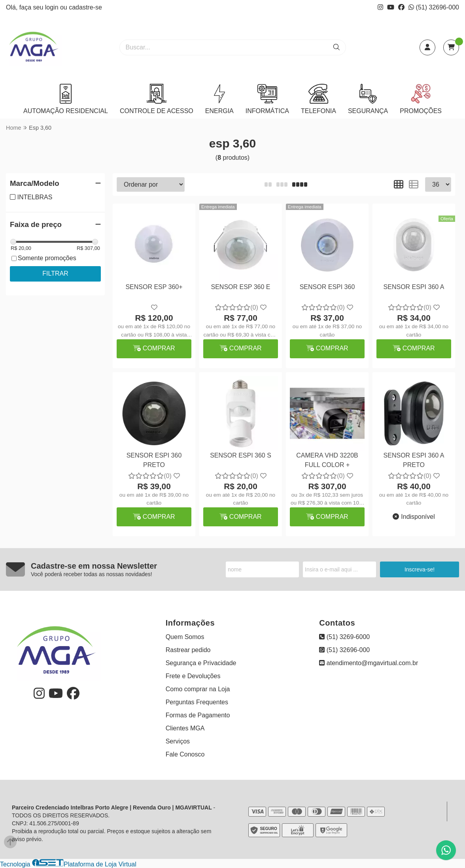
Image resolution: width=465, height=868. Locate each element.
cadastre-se (85, 7)
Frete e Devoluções (193, 676)
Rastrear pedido (188, 650)
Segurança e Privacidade (201, 663)
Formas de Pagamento (198, 715)
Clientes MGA (185, 728)
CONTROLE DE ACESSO (157, 99)
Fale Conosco (185, 754)
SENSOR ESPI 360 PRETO (154, 460)
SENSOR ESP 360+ (154, 287)
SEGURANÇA (368, 99)
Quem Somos (185, 637)
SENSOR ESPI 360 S (241, 455)
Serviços (178, 741)
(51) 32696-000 (434, 7)
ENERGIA (219, 99)
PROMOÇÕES (421, 99)
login (53, 7)
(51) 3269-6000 (344, 637)
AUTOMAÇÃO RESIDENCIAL (66, 99)
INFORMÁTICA (267, 99)
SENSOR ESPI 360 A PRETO (414, 460)
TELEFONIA (319, 99)
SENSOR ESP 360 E (241, 287)
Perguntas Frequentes (197, 702)
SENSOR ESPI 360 (327, 287)
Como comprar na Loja (198, 689)
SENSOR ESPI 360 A (414, 287)
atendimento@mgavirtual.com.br (369, 663)
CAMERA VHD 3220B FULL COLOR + (327, 460)
